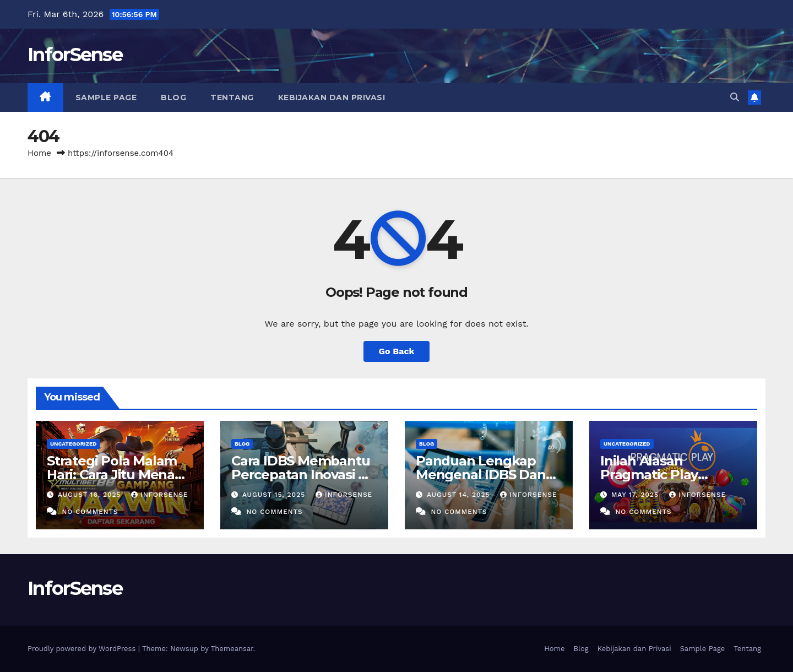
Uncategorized (74, 444)
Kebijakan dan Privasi (332, 97)
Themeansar (232, 649)
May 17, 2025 (636, 495)
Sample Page (106, 97)
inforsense (159, 495)
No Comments (90, 512)
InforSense (75, 55)
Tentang (232, 97)
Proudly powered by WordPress (83, 649)
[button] (735, 97)
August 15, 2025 (275, 495)
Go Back (397, 351)
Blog (173, 97)
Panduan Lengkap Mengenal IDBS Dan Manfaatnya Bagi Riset (488, 475)
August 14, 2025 (460, 495)
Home (39, 153)
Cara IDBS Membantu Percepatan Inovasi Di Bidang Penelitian (302, 475)
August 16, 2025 (91, 495)
